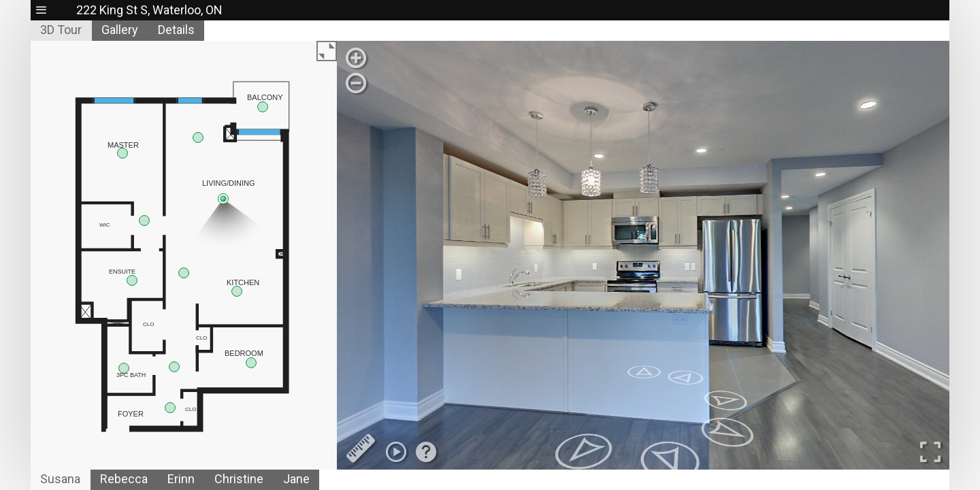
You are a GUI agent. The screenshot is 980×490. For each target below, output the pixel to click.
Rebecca (124, 479)
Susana (60, 479)
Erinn (181, 479)
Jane (296, 479)
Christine (239, 479)
